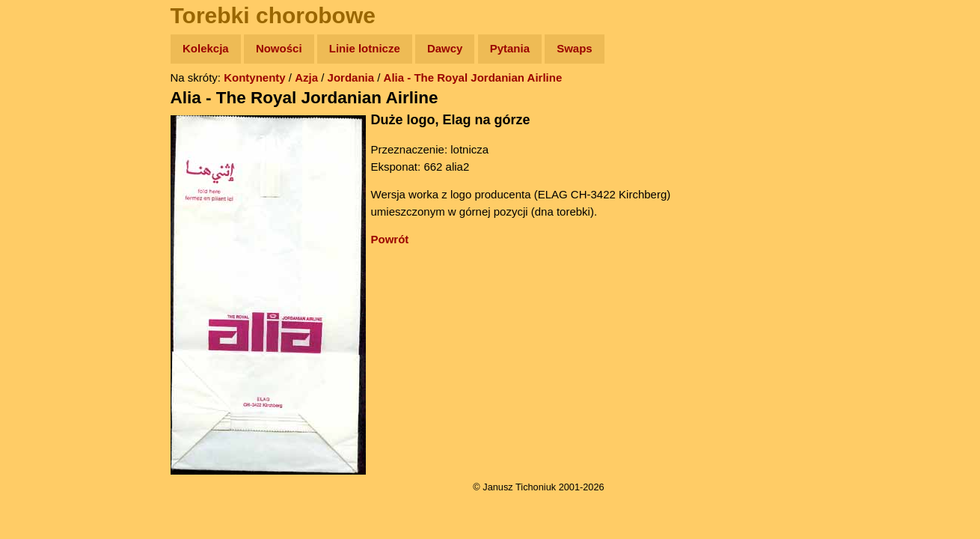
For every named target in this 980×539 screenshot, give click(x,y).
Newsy (43, 164)
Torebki (45, 309)
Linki (38, 280)
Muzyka (45, 222)
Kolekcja (206, 48)
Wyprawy (50, 107)
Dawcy (445, 48)
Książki (45, 194)
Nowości (279, 48)
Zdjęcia (45, 136)
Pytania (510, 48)
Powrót (390, 239)
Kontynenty (255, 77)
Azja (306, 77)
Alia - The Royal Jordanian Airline (473, 77)
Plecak (43, 251)
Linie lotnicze (365, 48)
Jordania (351, 77)
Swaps (575, 48)
